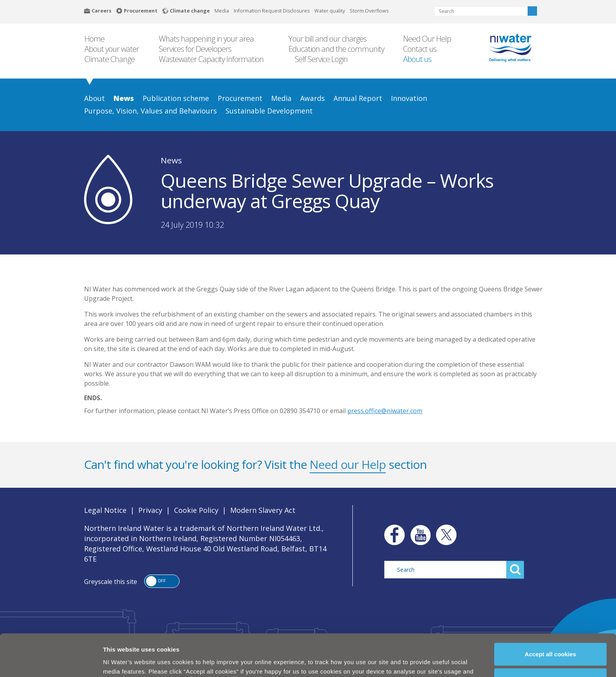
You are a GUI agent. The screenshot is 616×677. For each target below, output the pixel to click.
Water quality (330, 11)
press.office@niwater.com (385, 411)
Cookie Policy (196, 510)
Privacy (150, 510)
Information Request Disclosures (272, 11)
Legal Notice (105, 510)
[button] (162, 581)
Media (222, 11)
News (171, 160)
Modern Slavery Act (263, 510)
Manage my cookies (551, 650)
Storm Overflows (369, 11)
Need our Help (348, 464)
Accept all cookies (551, 624)
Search (532, 11)
